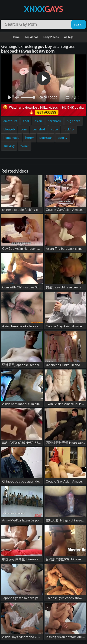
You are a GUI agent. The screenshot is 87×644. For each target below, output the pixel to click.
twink (24, 146)
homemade (11, 137)
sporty (63, 137)
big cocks (74, 121)
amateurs (10, 121)
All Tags (69, 37)
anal (26, 121)
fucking (69, 129)
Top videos (31, 37)
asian (38, 121)
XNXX (43, 9)
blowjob (9, 129)
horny (29, 137)
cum (24, 129)
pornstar (46, 137)
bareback (54, 121)
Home (16, 37)
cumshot (39, 129)
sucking (9, 146)
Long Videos (51, 37)
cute (54, 129)
